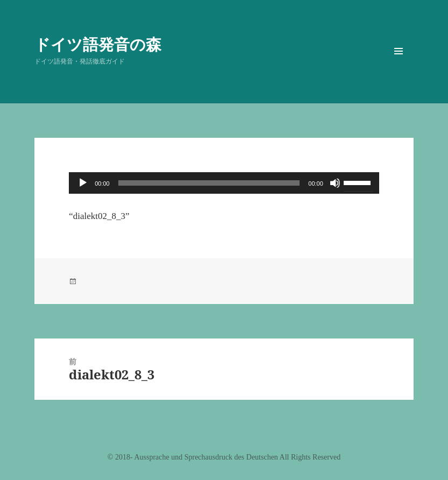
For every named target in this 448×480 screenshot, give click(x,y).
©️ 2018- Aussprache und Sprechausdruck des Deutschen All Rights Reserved (224, 457)
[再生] (83, 183)
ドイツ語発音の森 (98, 44)
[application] (224, 183)
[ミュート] (335, 183)
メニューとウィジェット (399, 66)
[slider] (209, 183)
